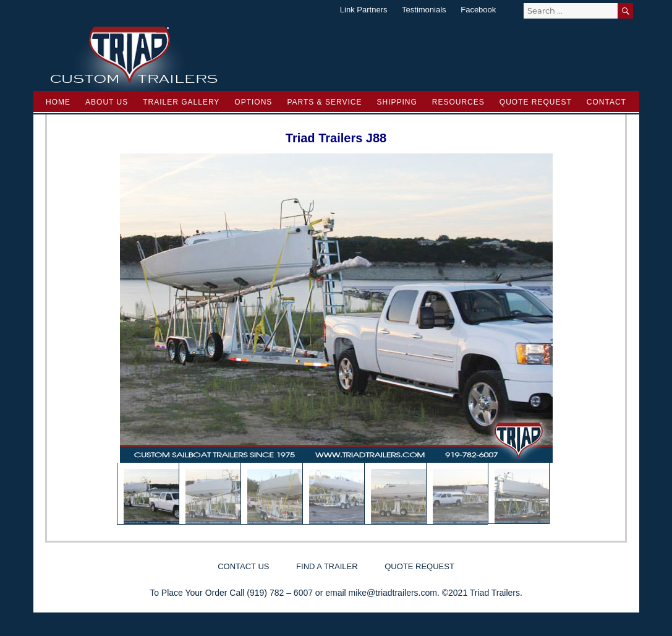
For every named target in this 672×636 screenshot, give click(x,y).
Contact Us (243, 566)
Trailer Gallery (181, 102)
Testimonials (424, 10)
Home (58, 102)
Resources (458, 102)
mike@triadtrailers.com (393, 593)
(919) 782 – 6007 (280, 593)
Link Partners (364, 10)
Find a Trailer (327, 566)
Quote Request (536, 102)
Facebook (478, 10)
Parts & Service (324, 102)
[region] (336, 339)
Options (253, 102)
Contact (606, 102)
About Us (107, 102)
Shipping (397, 102)
